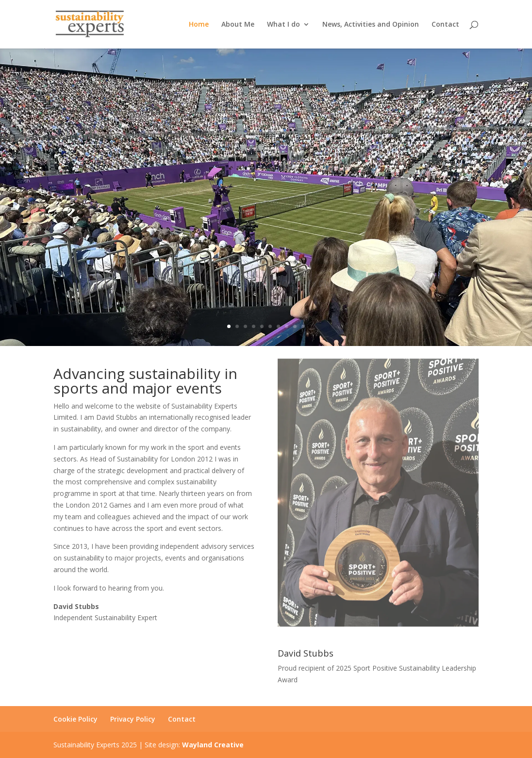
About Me (238, 25)
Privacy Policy (133, 719)
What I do (283, 25)
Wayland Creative (213, 745)
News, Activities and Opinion (371, 25)
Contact (445, 25)
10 (303, 326)
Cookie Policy (75, 719)
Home (199, 25)
